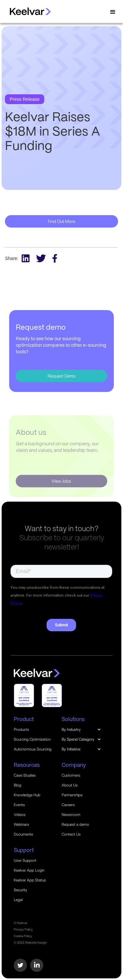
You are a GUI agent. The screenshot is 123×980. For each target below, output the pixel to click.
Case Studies (25, 775)
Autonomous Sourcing (33, 749)
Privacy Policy (23, 929)
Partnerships (72, 795)
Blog (18, 785)
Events (19, 805)
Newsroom (71, 815)
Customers (71, 775)
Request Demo (62, 376)
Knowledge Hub (27, 795)
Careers (68, 805)
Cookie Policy (23, 936)
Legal (18, 900)
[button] (113, 12)
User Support (25, 860)
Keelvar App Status (30, 880)
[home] (27, 11)
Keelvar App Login (29, 870)
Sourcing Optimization (32, 739)
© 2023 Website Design (30, 942)
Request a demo (75, 824)
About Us (70, 785)
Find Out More (61, 221)
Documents (23, 834)
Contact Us (71, 834)
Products (21, 730)
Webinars (21, 824)
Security (20, 890)
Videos (20, 815)
